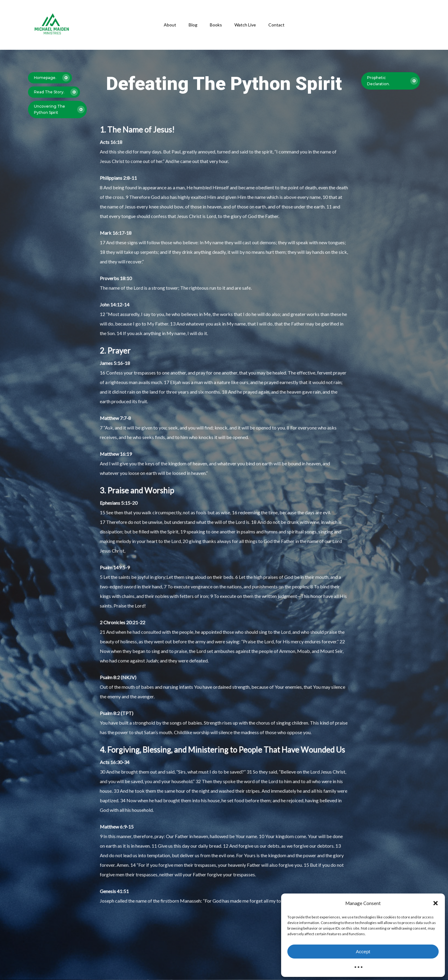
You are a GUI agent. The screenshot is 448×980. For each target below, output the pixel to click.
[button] (436, 903)
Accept (363, 952)
